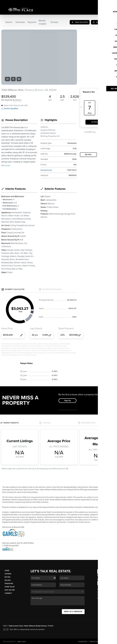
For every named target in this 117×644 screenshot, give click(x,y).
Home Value (10, 587)
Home (7, 571)
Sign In (108, 2)
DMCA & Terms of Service (98, 642)
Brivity (13, 642)
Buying (7, 577)
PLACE (51, 626)
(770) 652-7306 (103, 598)
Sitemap (111, 642)
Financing (9, 584)
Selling (8, 580)
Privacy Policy (83, 642)
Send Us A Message (73, 612)
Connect (8, 593)
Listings (8, 574)
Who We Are (10, 590)
